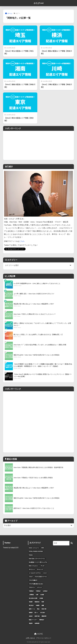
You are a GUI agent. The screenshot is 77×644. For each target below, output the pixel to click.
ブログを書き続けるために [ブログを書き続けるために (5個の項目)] (36, 584)
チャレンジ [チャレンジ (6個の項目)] (40, 569)
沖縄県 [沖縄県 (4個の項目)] (38, 605)
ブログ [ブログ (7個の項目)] (31, 577)
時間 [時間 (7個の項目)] (43, 602)
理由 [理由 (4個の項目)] (38, 609)
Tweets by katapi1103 (11, 548)
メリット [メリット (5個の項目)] (39, 587)
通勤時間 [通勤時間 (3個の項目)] (44, 616)
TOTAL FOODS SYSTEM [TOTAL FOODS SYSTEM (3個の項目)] (36, 551)
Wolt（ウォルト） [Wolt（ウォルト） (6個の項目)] (34, 566)
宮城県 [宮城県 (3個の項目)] (31, 602)
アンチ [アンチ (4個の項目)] (43, 566)
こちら (22, 241)
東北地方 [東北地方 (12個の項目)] (31, 605)
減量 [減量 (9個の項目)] (43, 605)
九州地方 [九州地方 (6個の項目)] (45, 591)
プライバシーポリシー (44, 638)
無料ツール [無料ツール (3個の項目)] (32, 609)
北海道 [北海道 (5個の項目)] (41, 598)
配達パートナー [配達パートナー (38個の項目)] (33, 620)
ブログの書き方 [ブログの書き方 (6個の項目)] (33, 580)
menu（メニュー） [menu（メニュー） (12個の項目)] (34, 548)
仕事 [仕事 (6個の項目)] (37, 595)
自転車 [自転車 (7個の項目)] (31, 616)
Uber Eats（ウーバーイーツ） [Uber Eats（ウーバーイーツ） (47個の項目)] (37, 559)
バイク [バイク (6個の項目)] (45, 573)
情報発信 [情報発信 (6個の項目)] (37, 602)
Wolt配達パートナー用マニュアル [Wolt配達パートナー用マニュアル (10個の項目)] (38, 562)
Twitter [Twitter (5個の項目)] (31, 555)
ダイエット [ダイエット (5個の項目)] (32, 569)
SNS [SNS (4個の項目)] (43, 548)
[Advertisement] (38, 145)
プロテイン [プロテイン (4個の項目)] (32, 587)
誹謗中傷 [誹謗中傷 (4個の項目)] (37, 616)
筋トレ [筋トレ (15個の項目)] (36, 613)
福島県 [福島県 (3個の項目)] (31, 613)
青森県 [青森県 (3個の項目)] (31, 623)
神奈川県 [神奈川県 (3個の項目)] (44, 609)
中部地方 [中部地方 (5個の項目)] (38, 591)
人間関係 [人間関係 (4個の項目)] (31, 595)
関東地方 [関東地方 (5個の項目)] (42, 620)
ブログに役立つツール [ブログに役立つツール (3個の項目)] (41, 577)
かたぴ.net (39, 3)
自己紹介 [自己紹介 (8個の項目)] (43, 613)
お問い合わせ (30, 638)
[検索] (72, 543)
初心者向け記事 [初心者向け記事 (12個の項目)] (33, 598)
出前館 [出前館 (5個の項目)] (42, 595)
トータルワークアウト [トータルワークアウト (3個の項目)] (35, 573)
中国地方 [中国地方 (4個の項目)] (31, 591)
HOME (38, 634)
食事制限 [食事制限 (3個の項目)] (37, 623)
